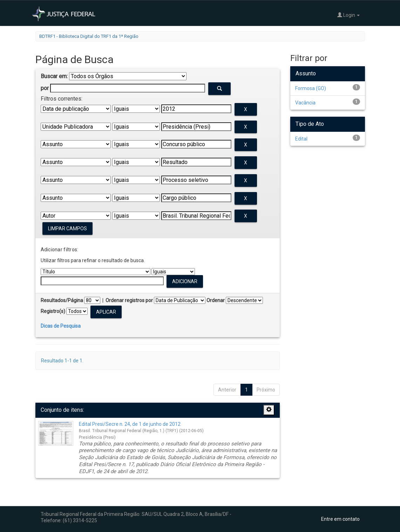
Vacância (305, 103)
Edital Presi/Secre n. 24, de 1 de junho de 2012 (130, 424)
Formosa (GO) (311, 88)
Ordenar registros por (129, 300)
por (45, 88)
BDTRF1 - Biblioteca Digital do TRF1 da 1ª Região (89, 36)
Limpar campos (67, 229)
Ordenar (216, 300)
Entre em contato (340, 519)
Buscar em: (54, 76)
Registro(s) (53, 311)
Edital (301, 139)
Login (348, 15)
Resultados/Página (62, 300)
